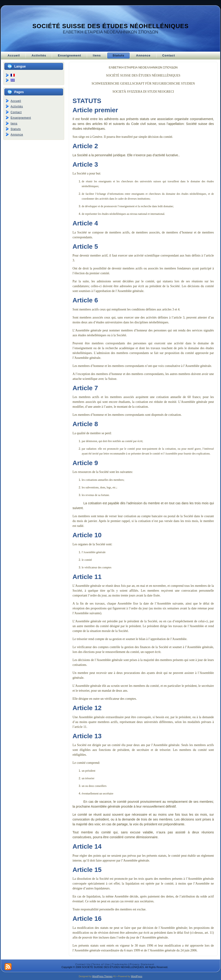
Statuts (16, 129)
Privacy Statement (142, 964)
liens (14, 124)
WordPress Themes (102, 976)
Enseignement (21, 118)
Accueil (16, 101)
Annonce (17, 135)
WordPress (137, 976)
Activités (17, 106)
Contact (16, 112)
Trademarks (120, 964)
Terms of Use (101, 964)
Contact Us (83, 964)
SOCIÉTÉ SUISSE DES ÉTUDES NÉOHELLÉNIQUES (111, 26)
